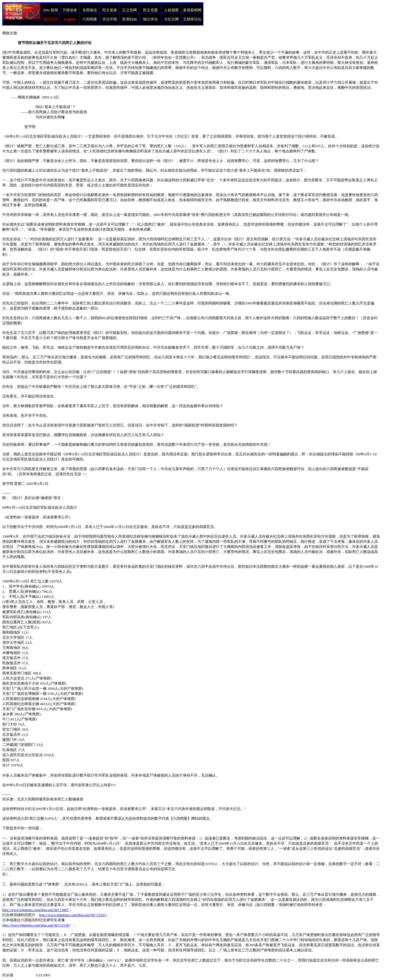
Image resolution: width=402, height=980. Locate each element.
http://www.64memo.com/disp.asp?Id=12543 (72, 915)
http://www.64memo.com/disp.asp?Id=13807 (36, 910)
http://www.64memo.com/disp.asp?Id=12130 (36, 925)
